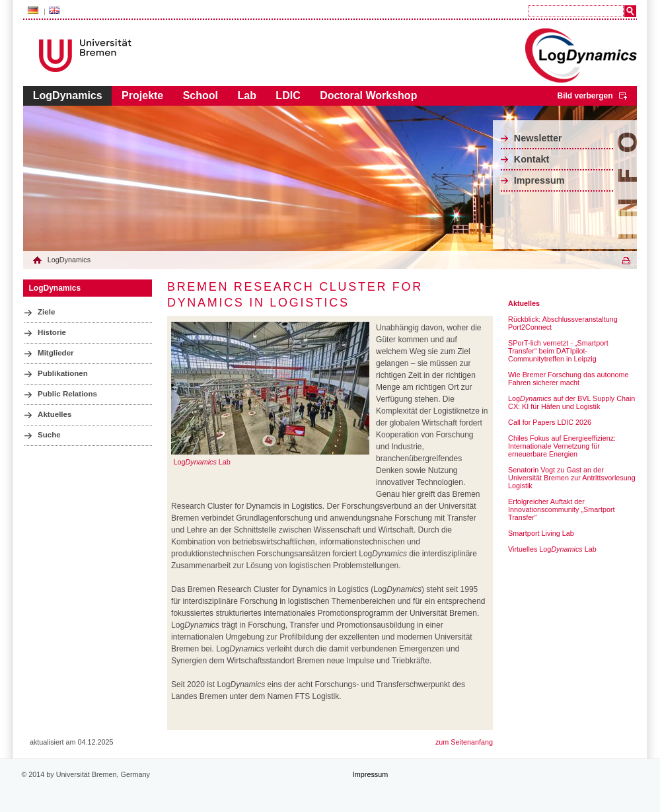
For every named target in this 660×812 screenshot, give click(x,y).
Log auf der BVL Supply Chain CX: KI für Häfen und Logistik (571, 402)
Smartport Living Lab (541, 533)
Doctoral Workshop (368, 95)
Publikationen (63, 373)
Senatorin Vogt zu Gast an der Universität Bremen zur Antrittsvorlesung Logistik (572, 478)
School (201, 95)
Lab (246, 95)
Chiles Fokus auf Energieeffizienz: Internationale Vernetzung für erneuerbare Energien (562, 446)
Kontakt (532, 159)
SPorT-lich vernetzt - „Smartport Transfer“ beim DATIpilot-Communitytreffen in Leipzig (558, 351)
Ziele (46, 312)
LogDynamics (68, 95)
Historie (52, 332)
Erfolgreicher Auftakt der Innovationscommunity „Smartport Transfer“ (561, 509)
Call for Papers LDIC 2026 (550, 422)
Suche (49, 435)
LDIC (288, 95)
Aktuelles (55, 414)
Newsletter (538, 138)
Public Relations (67, 394)
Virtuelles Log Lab (552, 549)
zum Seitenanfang (464, 742)
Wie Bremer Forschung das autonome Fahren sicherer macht (568, 379)
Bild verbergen (585, 96)
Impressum (539, 180)
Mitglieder (56, 353)
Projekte (142, 95)
